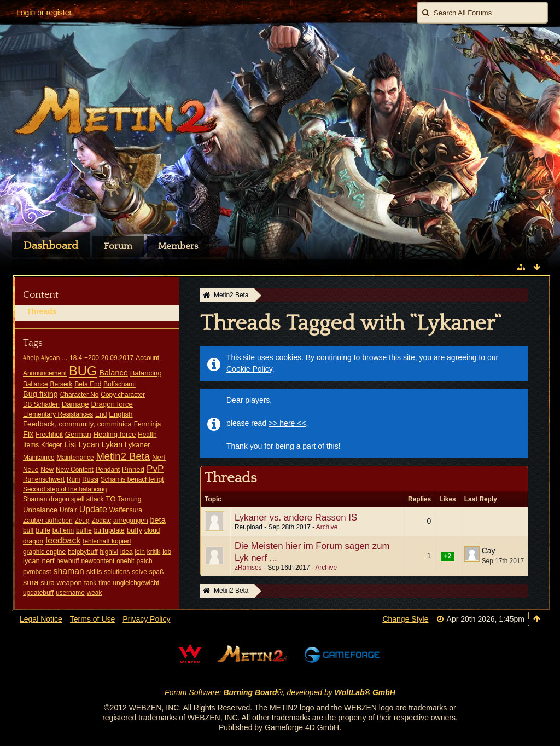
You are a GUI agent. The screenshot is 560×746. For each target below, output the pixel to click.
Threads (42, 311)
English (121, 414)
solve (139, 572)
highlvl (109, 552)
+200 (92, 358)
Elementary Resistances (58, 414)
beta (157, 520)
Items (31, 445)
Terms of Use (92, 619)
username (70, 593)
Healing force (114, 434)
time (104, 583)
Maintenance (75, 458)
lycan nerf (39, 561)
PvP (155, 469)
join (140, 552)
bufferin (63, 530)
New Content (75, 470)
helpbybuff (83, 552)
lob (167, 552)
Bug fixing (40, 394)
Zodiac (101, 521)
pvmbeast (37, 572)
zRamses (248, 568)
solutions (117, 572)
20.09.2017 (118, 358)
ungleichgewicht (136, 583)
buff (28, 530)
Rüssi (90, 479)
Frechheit (49, 435)
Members (178, 246)
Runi (73, 479)
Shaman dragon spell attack (63, 499)
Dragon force (112, 404)
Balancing (146, 373)
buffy (135, 530)
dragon (33, 541)
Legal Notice (41, 619)
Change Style (405, 619)
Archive (327, 527)
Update (93, 509)
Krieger (51, 445)
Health (147, 435)
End (101, 414)
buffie (84, 530)
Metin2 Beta (123, 456)
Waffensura (126, 510)
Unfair (68, 510)
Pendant (108, 470)
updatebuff (38, 593)
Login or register (44, 13)
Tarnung (129, 499)
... (65, 358)
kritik (154, 552)
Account (147, 358)
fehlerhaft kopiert (107, 541)
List (70, 444)
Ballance (36, 384)
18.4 (76, 358)
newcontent (98, 561)
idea (126, 552)
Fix (28, 434)
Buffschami (119, 384)
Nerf (159, 457)
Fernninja (148, 424)
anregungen (130, 521)
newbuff (68, 561)
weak (95, 593)
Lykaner (138, 445)
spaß (156, 572)
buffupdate (109, 530)
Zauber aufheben (48, 521)
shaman (68, 571)
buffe (43, 530)
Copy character (123, 395)
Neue (31, 470)
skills (94, 572)
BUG (83, 371)
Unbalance (40, 510)
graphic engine (44, 552)
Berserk (62, 384)
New (47, 470)
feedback (63, 540)
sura (31, 582)
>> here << (287, 423)
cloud (152, 530)
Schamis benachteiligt (132, 479)
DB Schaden (41, 404)
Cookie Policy (249, 369)
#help (31, 358)
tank (90, 583)
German (78, 434)
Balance (113, 373)
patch (145, 561)
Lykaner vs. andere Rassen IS (296, 517)
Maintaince (39, 458)
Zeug (82, 521)
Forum (118, 246)
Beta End (88, 384)
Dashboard (51, 246)
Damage (75, 404)
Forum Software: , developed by (280, 692)
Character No (80, 395)
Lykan (112, 444)
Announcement (45, 373)
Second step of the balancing (65, 489)
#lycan (50, 358)
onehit (125, 561)
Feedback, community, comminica (77, 424)
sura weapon (61, 583)
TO (110, 499)
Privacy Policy (146, 619)
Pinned (133, 469)
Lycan (89, 444)
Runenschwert (44, 479)
